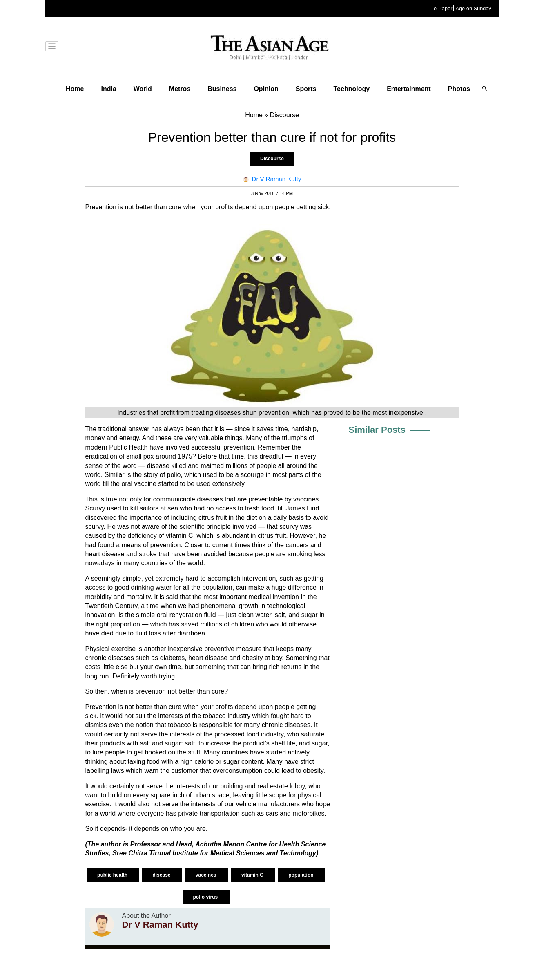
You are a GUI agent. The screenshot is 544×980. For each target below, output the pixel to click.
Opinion (266, 89)
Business (222, 89)
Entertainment (409, 89)
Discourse (272, 159)
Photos (459, 89)
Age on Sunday (473, 8)
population (302, 875)
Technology (352, 89)
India (108, 89)
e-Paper (443, 8)
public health (113, 875)
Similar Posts (377, 430)
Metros (180, 89)
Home (75, 89)
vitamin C (253, 875)
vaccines (207, 875)
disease (162, 875)
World (143, 89)
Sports (306, 89)
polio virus (206, 897)
